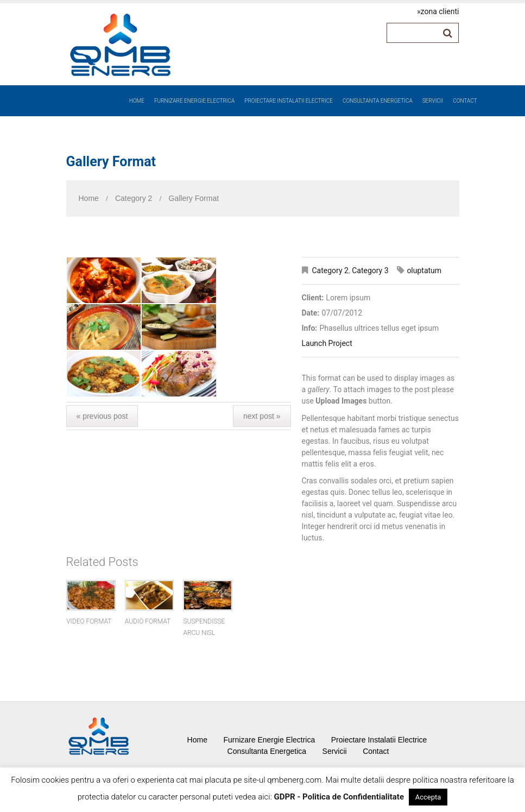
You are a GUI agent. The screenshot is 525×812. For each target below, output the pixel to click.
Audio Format (148, 621)
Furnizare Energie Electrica (194, 101)
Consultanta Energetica (378, 101)
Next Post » (262, 416)
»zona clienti (438, 11)
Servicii (433, 101)
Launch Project (327, 343)
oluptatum (424, 270)
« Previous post (102, 416)
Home (137, 101)
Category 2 (134, 198)
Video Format (89, 621)
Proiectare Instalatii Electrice (289, 101)
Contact (465, 101)
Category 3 (370, 270)
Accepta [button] (428, 797)
